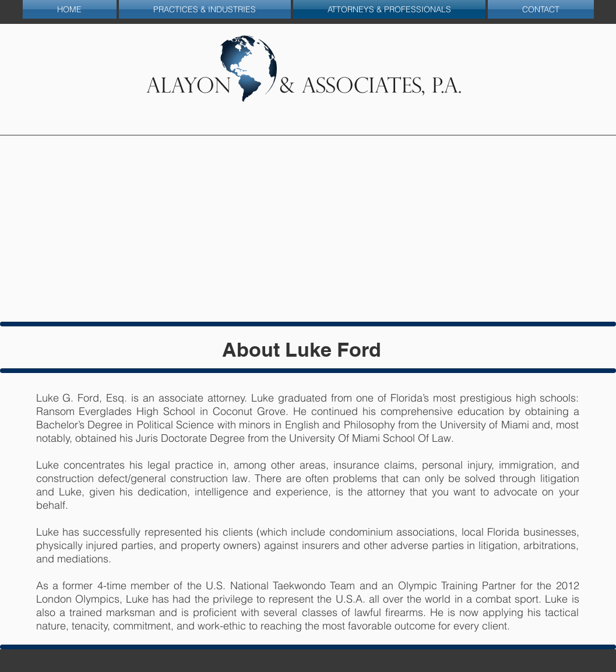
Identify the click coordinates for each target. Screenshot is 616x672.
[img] (308, 229)
